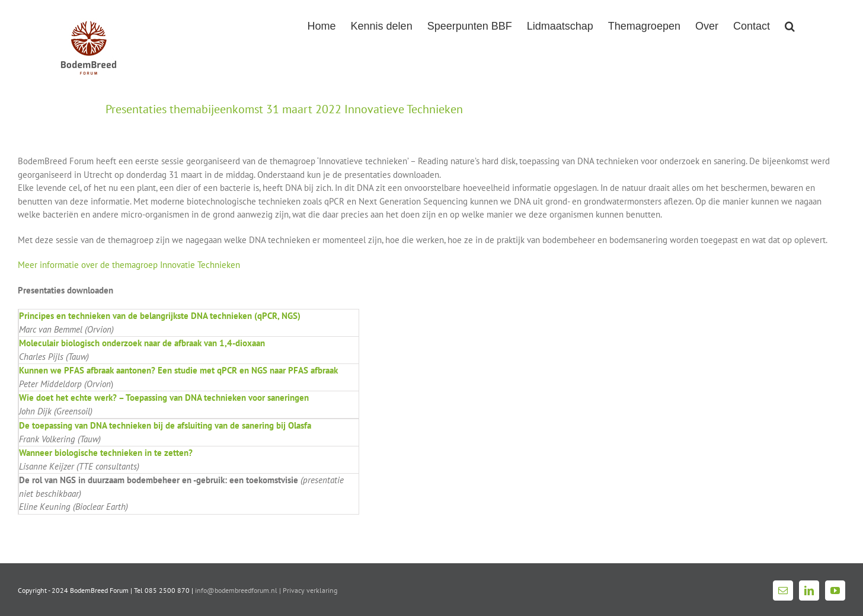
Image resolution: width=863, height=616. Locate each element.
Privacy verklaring (310, 590)
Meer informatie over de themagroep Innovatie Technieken (129, 265)
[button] (790, 25)
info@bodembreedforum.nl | (239, 590)
